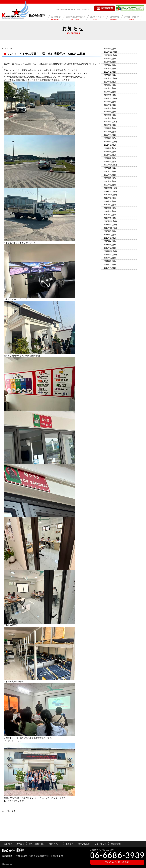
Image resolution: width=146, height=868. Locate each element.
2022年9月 (108, 125)
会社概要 (56, 18)
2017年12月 (109, 251)
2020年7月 (108, 168)
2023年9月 (108, 102)
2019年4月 (108, 211)
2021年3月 (108, 155)
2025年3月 (108, 68)
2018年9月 (108, 231)
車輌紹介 (20, 844)
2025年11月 (109, 52)
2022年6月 (108, 132)
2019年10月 (109, 195)
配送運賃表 (116, 844)
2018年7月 (108, 235)
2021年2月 (108, 158)
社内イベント (97, 18)
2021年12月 (109, 142)
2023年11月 (109, 98)
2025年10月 (109, 55)
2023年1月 (108, 118)
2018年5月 (108, 238)
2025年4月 (108, 65)
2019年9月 (108, 198)
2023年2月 (108, 115)
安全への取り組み (75, 18)
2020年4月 (108, 175)
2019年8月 (108, 201)
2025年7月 (108, 59)
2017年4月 (108, 268)
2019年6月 (108, 208)
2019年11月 (109, 191)
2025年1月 (108, 75)
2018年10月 (109, 228)
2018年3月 (108, 245)
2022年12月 (109, 122)
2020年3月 (108, 178)
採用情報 (114, 18)
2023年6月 (108, 105)
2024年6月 (108, 82)
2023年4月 (108, 108)
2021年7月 (108, 148)
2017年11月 (109, 254)
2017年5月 (108, 264)
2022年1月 (108, 138)
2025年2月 (108, 72)
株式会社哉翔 (37, 16)
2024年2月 (108, 92)
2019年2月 (108, 215)
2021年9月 (108, 145)
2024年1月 (108, 95)
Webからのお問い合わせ (117, 862)
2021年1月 (108, 161)
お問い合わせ (131, 18)
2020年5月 (108, 171)
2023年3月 (108, 112)
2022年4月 (108, 135)
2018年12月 (109, 221)
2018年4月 (108, 241)
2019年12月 (109, 188)
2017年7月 (108, 258)
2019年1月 (108, 218)
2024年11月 (109, 78)
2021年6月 (108, 152)
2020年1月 (108, 185)
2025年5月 (108, 62)
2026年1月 (108, 49)
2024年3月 (108, 88)
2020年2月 (108, 181)
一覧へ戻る (10, 811)
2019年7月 (108, 205)
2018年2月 (108, 248)
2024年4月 (108, 85)
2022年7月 (108, 128)
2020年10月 (109, 165)
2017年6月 (108, 261)
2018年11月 (109, 225)
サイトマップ (100, 844)
